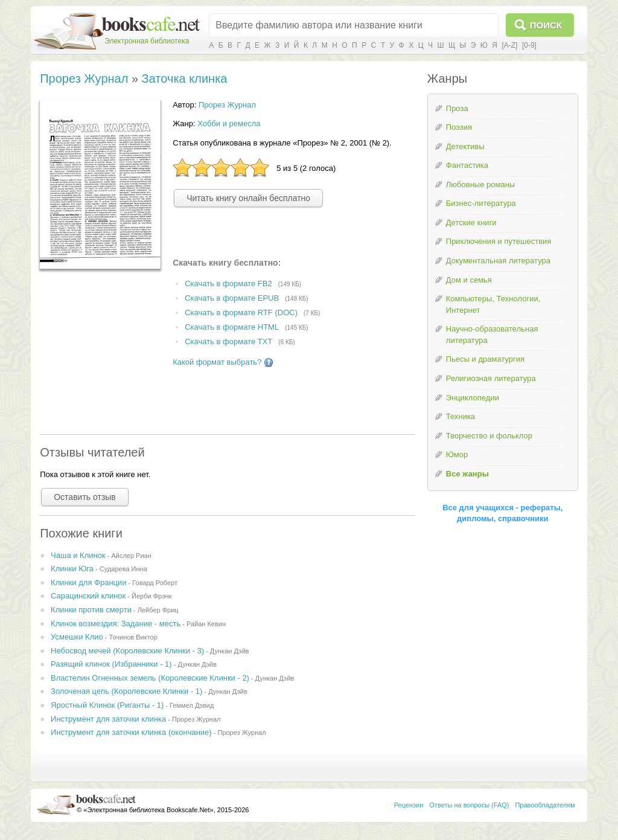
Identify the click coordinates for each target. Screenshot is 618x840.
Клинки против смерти (91, 610)
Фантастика (467, 165)
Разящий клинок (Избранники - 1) (111, 664)
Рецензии (409, 805)
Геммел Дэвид (192, 705)
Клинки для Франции (88, 582)
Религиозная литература (491, 378)
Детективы (465, 146)
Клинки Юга (72, 569)
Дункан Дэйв (230, 651)
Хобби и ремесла (229, 123)
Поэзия (459, 127)
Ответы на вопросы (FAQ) (469, 805)
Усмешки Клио (77, 637)
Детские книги (471, 223)
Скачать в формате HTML (232, 327)
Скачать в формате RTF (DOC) (241, 313)
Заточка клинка (185, 79)
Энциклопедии (473, 398)
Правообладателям (545, 805)
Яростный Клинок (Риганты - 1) (107, 705)
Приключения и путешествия (499, 241)
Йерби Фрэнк (152, 596)
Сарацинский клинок (88, 596)
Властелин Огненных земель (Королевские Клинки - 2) (150, 678)
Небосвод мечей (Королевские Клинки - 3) (127, 651)
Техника (460, 416)
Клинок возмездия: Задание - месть (116, 624)
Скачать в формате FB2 (228, 284)
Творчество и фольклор (489, 436)
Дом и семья (469, 280)
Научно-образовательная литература (492, 335)
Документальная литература (498, 261)
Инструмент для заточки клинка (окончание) (131, 732)
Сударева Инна (123, 569)
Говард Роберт (155, 583)
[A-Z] (509, 45)
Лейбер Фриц (158, 610)
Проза (457, 108)
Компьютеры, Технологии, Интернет (493, 304)
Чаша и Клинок (78, 555)
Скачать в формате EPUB (232, 298)
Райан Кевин (206, 624)
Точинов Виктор (133, 637)
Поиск (546, 25)
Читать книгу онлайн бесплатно (248, 198)
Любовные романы (480, 184)
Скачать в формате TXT (228, 341)
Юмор (457, 454)
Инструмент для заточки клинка (108, 719)
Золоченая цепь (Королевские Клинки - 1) (126, 691)
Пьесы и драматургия (485, 359)
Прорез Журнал (84, 79)
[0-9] (529, 45)
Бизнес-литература (481, 203)
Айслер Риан (131, 556)
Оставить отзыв (85, 497)
